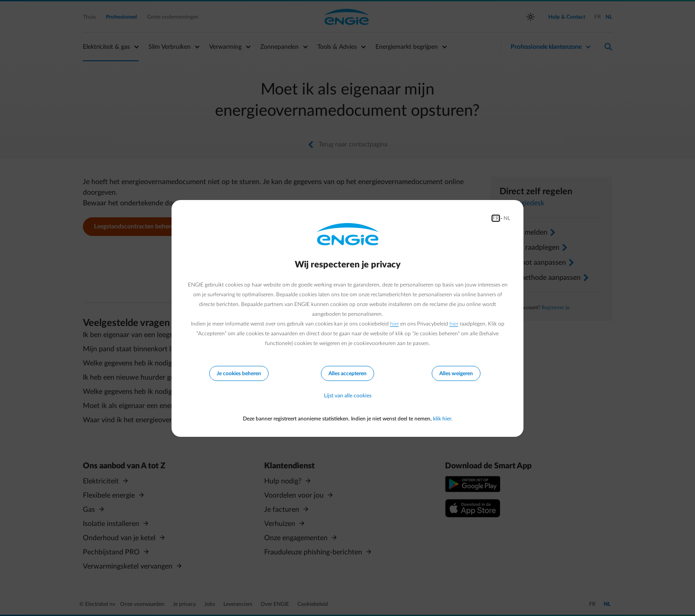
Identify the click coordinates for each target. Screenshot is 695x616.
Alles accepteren (347, 373)
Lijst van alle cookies (348, 396)
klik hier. (443, 419)
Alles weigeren (456, 373)
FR (496, 218)
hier (394, 324)
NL (507, 218)
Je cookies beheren (239, 373)
